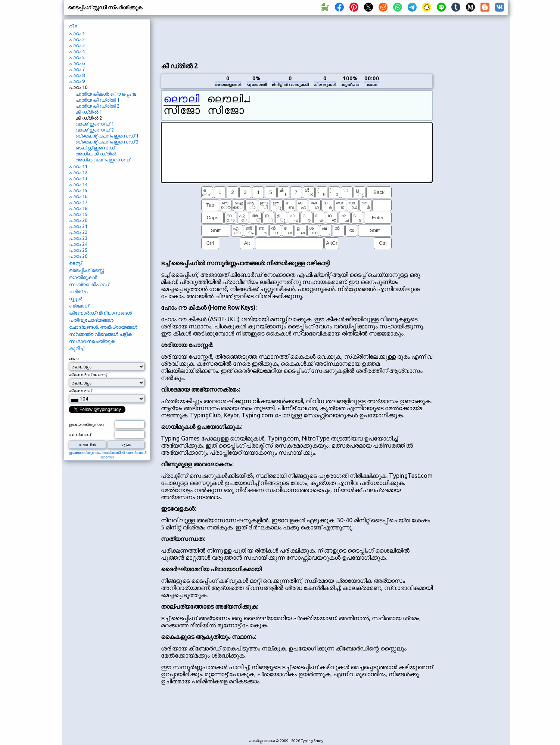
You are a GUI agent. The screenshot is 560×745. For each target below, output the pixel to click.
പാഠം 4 (77, 51)
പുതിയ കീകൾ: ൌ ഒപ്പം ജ (106, 94)
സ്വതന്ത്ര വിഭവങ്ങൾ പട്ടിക (101, 334)
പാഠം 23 (78, 238)
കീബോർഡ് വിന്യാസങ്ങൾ (100, 313)
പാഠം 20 (78, 220)
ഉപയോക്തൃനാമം (86, 424)
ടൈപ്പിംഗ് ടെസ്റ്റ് (87, 270)
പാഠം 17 (78, 202)
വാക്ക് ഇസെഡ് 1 (95, 124)
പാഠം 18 (78, 208)
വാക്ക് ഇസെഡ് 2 (95, 130)
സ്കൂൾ (76, 299)
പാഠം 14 (78, 184)
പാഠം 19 (78, 214)
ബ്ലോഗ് (79, 306)
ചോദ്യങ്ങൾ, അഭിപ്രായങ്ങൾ (103, 327)
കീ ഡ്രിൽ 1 (89, 112)
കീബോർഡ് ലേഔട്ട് (88, 375)
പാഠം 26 (78, 256)
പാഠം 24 (78, 244)
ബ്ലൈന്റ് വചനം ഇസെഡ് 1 (107, 136)
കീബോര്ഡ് (80, 391)
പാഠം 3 (77, 45)
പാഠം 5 (77, 57)
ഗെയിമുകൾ (83, 277)
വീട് (73, 26)
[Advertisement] (297, 38)
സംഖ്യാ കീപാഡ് (89, 284)
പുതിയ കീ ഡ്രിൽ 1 (97, 100)
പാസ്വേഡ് (80, 435)
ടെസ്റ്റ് (75, 263)
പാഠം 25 (78, 250)
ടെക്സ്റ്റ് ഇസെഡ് (95, 148)
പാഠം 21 (78, 226)
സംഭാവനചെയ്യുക (92, 341)
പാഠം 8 (77, 75)
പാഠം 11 (78, 166)
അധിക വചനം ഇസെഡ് (103, 160)
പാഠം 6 (77, 63)
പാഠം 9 (77, 81)
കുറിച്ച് (77, 348)
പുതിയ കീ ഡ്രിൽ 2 (97, 106)
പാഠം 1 (77, 33)
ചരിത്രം (78, 291)
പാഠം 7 (77, 69)
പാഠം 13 (78, 178)
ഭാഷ (74, 359)
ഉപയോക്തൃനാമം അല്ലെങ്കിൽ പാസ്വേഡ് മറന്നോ (107, 455)
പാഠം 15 (78, 190)
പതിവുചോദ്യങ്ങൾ (91, 320)
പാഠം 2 (77, 39)
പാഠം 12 (78, 172)
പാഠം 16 (78, 196)
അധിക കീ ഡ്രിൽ (96, 154)
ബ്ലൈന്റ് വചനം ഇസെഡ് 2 (107, 142)
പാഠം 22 (78, 232)
